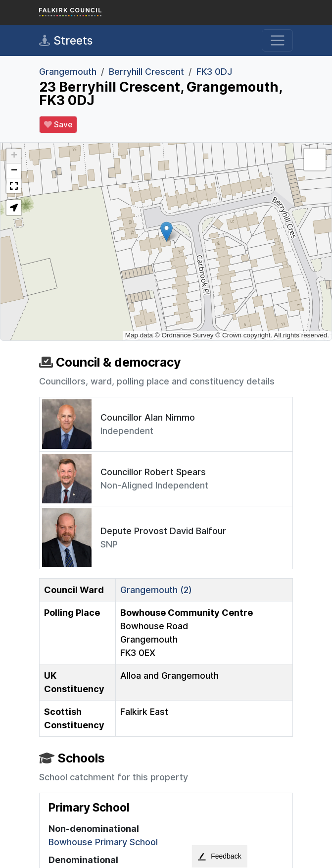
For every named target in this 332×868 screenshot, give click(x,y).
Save (58, 125)
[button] (166, 232)
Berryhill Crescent (146, 72)
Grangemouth (68, 72)
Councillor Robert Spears (153, 472)
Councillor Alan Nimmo (148, 417)
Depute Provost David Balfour (163, 531)
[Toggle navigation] (277, 40)
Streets (66, 41)
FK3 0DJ (214, 72)
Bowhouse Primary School (103, 842)
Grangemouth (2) (156, 590)
